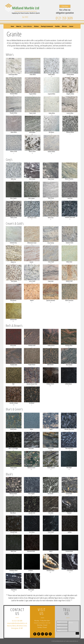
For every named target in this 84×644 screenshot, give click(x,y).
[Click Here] (65, 6)
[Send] (77, 633)
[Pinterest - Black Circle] (46, 634)
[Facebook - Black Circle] (35, 634)
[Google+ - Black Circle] (43, 634)
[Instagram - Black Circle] (50, 634)
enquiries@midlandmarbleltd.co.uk (17, 623)
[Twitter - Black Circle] (39, 634)
